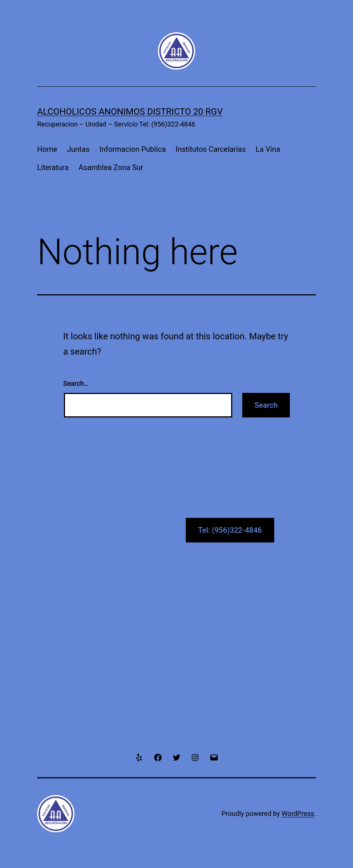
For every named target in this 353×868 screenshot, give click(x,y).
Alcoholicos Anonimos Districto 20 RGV (130, 112)
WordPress (298, 813)
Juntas (78, 149)
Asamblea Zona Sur (111, 167)
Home (47, 149)
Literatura (53, 167)
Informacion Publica (132, 149)
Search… (76, 383)
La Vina (268, 149)
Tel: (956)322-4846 (230, 530)
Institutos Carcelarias (211, 149)
